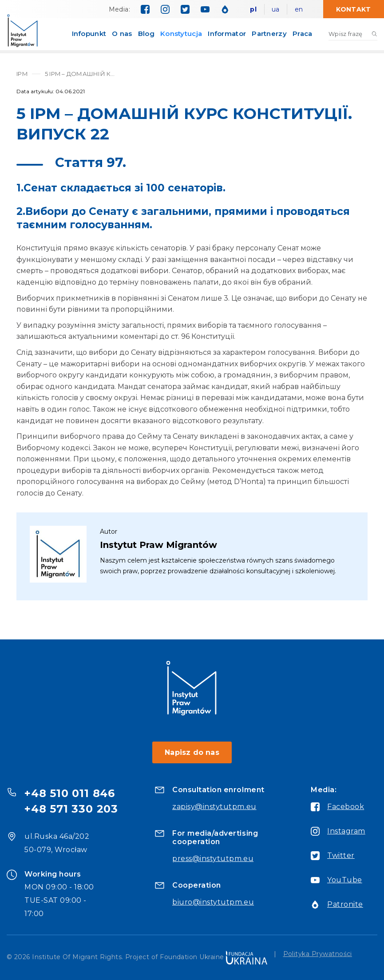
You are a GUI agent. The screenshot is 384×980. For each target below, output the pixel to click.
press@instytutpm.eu (213, 859)
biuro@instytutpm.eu (213, 902)
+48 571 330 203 (71, 809)
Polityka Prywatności (318, 954)
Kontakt (353, 9)
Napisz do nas (192, 752)
